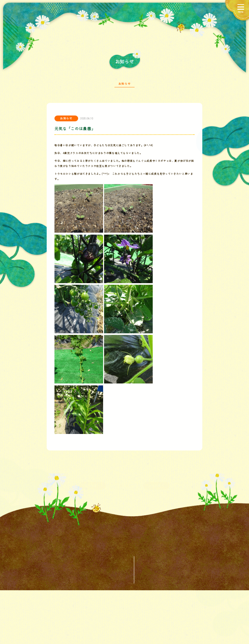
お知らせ (124, 86)
